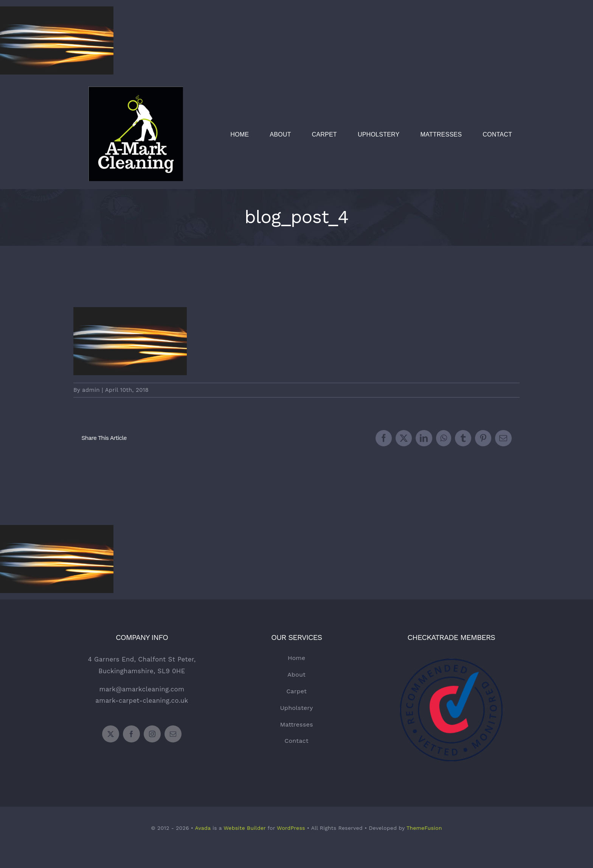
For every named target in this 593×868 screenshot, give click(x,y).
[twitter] (111, 734)
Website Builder (245, 828)
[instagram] (152, 734)
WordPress (291, 828)
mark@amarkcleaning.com (142, 689)
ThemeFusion (424, 828)
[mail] (173, 734)
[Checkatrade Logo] (451, 644)
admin (91, 390)
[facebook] (131, 734)
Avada (203, 828)
